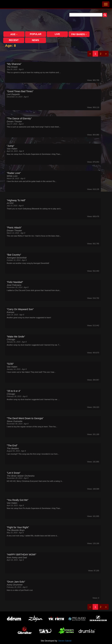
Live (57, 34)
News (36, 40)
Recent (14, 40)
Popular (36, 34)
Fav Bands (79, 34)
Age (14, 34)
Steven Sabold (65, 641)
